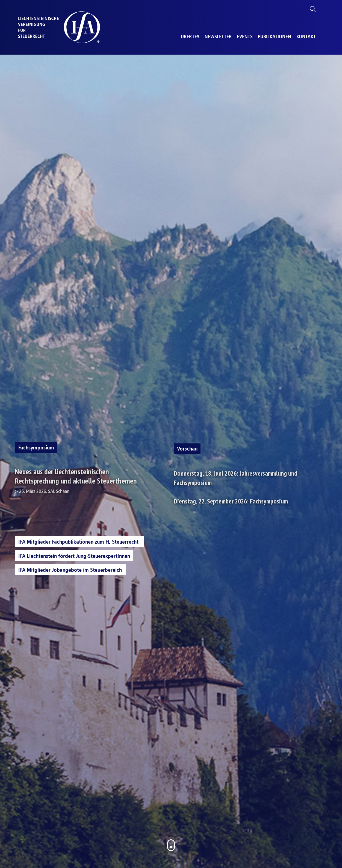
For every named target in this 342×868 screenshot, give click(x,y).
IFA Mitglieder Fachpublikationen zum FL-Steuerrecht (78, 542)
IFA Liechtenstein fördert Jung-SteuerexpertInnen (74, 556)
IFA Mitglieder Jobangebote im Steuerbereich (70, 570)
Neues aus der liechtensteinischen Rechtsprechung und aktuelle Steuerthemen (83, 483)
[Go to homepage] (59, 27)
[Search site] (313, 10)
